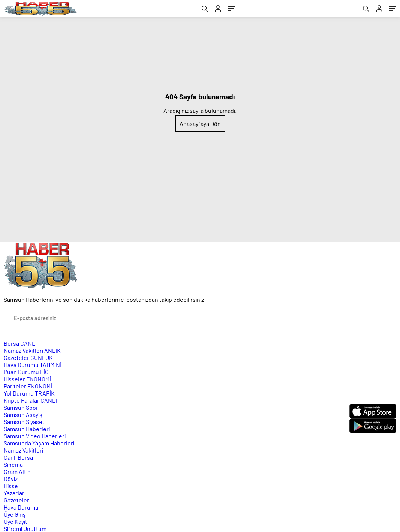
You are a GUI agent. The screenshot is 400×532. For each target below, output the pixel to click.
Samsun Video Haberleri (35, 436)
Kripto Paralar (30, 400)
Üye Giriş (15, 514)
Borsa (20, 343)
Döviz (11, 479)
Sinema (13, 464)
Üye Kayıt (16, 521)
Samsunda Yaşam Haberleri (39, 443)
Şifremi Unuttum (25, 528)
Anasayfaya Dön (200, 124)
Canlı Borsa (18, 457)
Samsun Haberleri (27, 429)
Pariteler (28, 386)
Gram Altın (17, 471)
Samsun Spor (21, 407)
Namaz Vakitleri (32, 350)
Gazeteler (28, 357)
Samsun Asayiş (23, 414)
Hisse (11, 486)
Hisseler (27, 379)
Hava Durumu (33, 365)
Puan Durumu (26, 372)
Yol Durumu (29, 393)
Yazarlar (14, 493)
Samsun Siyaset (24, 422)
